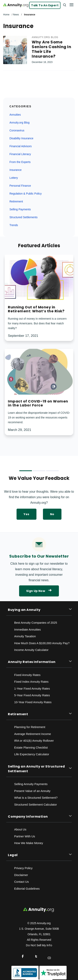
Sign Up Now (39, 591)
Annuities (15, 115)
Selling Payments (20, 209)
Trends (14, 225)
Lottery (14, 178)
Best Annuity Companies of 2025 (36, 623)
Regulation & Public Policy (26, 194)
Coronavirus (17, 130)
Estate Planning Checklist (31, 747)
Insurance (15, 170)
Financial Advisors (21, 146)
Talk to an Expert (45, 5)
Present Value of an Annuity (32, 791)
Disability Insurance (21, 138)
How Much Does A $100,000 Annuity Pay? (42, 643)
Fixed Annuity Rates (27, 675)
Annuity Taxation (25, 636)
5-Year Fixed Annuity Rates (32, 695)
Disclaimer (21, 875)
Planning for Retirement (30, 727)
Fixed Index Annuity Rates (31, 682)
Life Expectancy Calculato (31, 754)
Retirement (16, 201)
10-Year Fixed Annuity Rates (33, 702)
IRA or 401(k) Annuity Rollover (34, 741)
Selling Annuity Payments (31, 784)
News (16, 15)
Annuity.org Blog (45, 37)
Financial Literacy (20, 154)
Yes (26, 514)
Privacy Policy (23, 868)
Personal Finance (20, 186)
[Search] (64, 5)
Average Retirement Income (32, 734)
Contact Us (21, 882)
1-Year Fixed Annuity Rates (32, 688)
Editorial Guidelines (27, 889)
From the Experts (20, 162)
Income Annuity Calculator (31, 650)
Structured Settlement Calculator (36, 804)
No (52, 514)
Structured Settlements (23, 217)
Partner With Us (25, 836)
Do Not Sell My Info (39, 945)
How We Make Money (29, 843)
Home (6, 15)
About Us (20, 829)
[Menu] (72, 5)
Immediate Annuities (27, 629)
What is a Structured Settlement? (36, 798)
